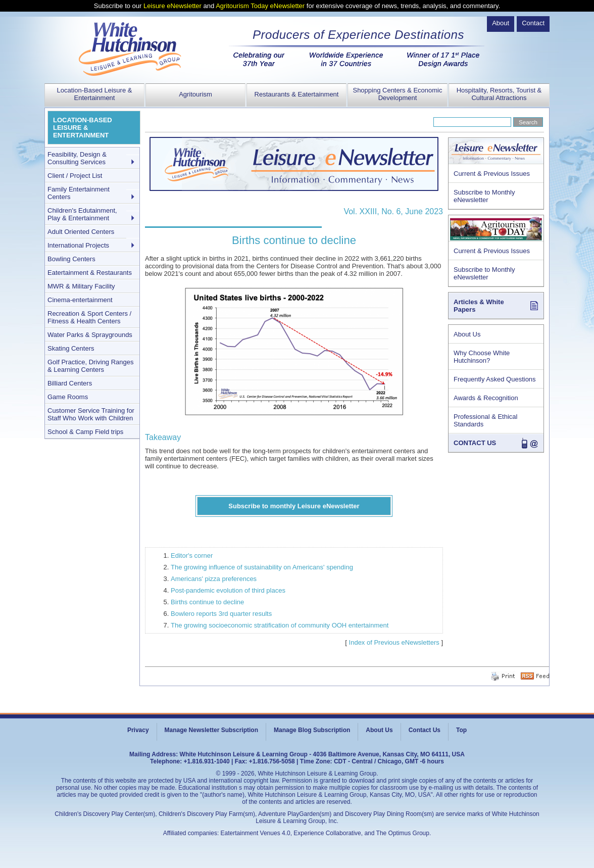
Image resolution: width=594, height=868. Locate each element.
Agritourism (195, 94)
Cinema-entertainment (80, 300)
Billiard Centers (70, 383)
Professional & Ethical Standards (485, 420)
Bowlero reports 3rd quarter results (221, 614)
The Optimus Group (403, 833)
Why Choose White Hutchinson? (482, 357)
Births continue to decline (207, 602)
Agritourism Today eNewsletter (260, 6)
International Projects (78, 245)
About (501, 23)
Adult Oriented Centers (81, 232)
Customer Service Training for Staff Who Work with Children (91, 414)
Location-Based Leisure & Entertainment (95, 94)
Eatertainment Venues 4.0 (256, 833)
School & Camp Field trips (85, 432)
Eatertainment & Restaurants (90, 273)
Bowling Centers (71, 259)
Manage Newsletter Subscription (211, 730)
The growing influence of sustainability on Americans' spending (262, 567)
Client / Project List (75, 176)
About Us (467, 334)
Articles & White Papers (479, 306)
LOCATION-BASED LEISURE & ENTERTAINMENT (83, 128)
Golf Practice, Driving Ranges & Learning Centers (91, 366)
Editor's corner (192, 556)
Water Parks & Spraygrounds (90, 335)
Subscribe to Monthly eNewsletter (484, 196)
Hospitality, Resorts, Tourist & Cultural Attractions (499, 94)
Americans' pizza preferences (214, 579)
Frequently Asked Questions (495, 379)
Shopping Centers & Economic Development (397, 94)
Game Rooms (68, 397)
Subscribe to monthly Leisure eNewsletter (294, 506)
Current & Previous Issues (492, 174)
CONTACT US (475, 443)
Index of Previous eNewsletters (394, 642)
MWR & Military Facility (81, 286)
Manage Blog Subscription (312, 730)
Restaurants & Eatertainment (297, 94)
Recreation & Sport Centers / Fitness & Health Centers (89, 317)
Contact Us (425, 730)
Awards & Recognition (486, 398)
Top (461, 730)
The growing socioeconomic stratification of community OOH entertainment (280, 625)
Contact (533, 23)
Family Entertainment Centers (79, 193)
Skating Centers (71, 348)
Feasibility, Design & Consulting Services (77, 158)
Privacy (138, 730)
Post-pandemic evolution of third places (228, 590)
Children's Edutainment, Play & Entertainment (82, 214)
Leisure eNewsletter (172, 6)
